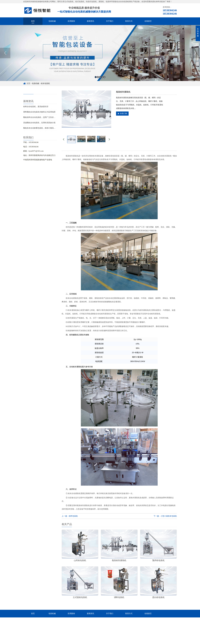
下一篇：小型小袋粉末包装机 (165, 516)
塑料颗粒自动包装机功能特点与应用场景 (39, 112)
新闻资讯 (90, 21)
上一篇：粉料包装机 (70, 516)
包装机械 (52, 21)
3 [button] (100, 77)
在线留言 (148, 21)
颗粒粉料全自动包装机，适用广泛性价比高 (40, 117)
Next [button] (195, 53)
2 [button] (98, 77)
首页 (33, 21)
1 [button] (96, 77)
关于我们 (110, 21)
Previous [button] (5, 53)
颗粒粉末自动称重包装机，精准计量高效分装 (41, 128)
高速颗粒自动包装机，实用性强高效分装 (39, 123)
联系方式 (129, 21)
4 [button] (102, 77)
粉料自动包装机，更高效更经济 (36, 107)
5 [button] (104, 77)
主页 (28, 83)
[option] (100, 53)
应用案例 (71, 21)
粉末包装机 (45, 83)
